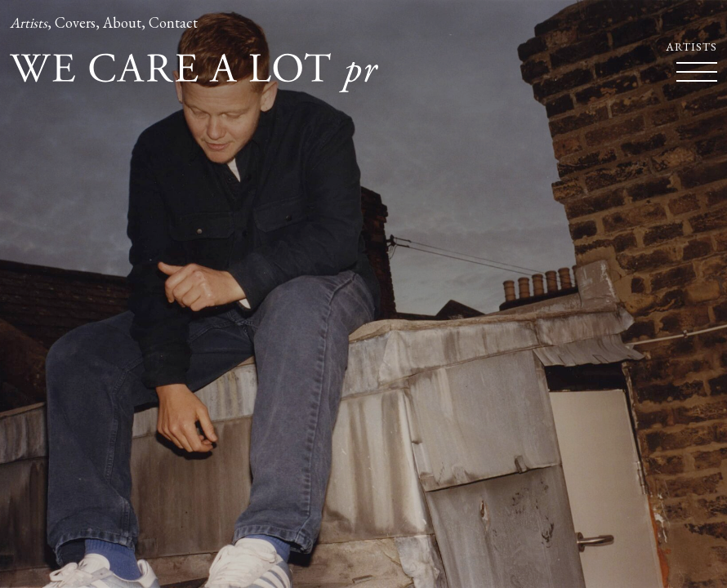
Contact (173, 22)
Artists (29, 22)
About (122, 22)
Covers (75, 22)
